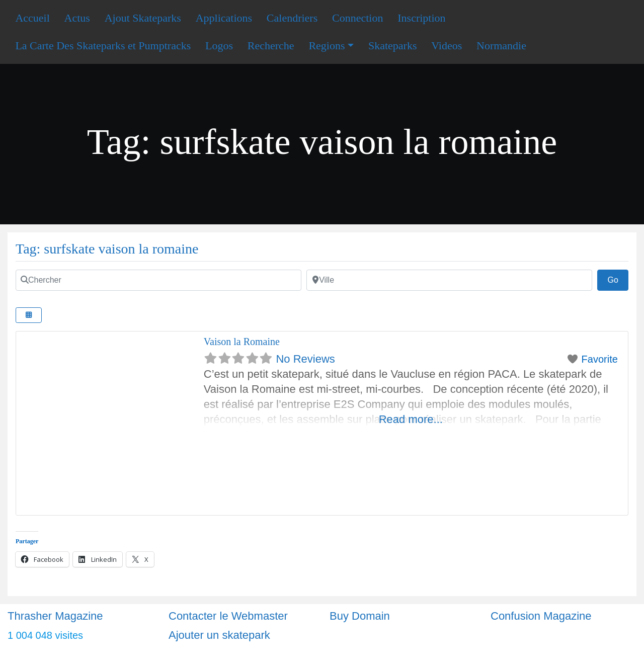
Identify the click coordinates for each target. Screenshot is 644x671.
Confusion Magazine (541, 616)
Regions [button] (327, 46)
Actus (77, 18)
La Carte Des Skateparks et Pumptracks (103, 46)
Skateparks (393, 46)
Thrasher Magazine (55, 616)
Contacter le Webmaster (228, 616)
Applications (224, 18)
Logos (219, 46)
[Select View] (29, 315)
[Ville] (449, 280)
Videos (447, 46)
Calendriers (292, 18)
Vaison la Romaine (242, 342)
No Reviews (305, 359)
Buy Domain (360, 616)
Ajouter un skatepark (219, 635)
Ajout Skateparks (143, 18)
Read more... (411, 419)
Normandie (501, 46)
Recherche (271, 46)
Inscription (421, 18)
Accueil (32, 18)
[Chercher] (158, 280)
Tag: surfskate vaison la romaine (107, 249)
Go (618, 279)
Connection (357, 18)
